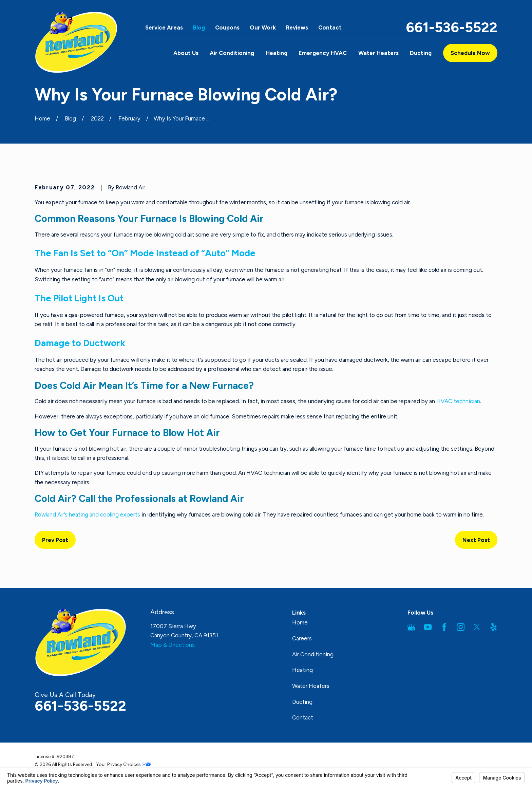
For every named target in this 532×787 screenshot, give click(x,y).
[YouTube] (428, 627)
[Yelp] (493, 627)
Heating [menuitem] (277, 53)
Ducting (302, 702)
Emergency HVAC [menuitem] (323, 53)
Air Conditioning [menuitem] (232, 53)
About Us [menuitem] (186, 53)
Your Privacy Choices (123, 764)
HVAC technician (458, 401)
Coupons (227, 27)
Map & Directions (173, 645)
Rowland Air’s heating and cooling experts (87, 514)
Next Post (476, 540)
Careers (302, 638)
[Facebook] (444, 627)
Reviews (297, 27)
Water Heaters (311, 686)
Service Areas (164, 27)
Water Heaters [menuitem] (378, 53)
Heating (302, 670)
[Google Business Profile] (411, 627)
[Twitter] (477, 627)
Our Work (263, 27)
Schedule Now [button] (470, 53)
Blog (199, 27)
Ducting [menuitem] (421, 53)
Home (300, 622)
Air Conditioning (313, 654)
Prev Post (55, 540)
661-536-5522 (452, 27)
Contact (330, 27)
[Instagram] (461, 627)
